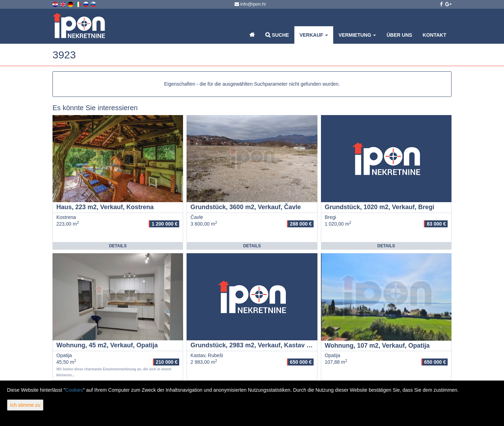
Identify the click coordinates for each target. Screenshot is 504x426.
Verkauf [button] (314, 35)
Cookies (74, 390)
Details (118, 246)
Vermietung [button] (357, 35)
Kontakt (435, 35)
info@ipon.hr (250, 4)
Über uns (399, 35)
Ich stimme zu (25, 405)
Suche (277, 35)
